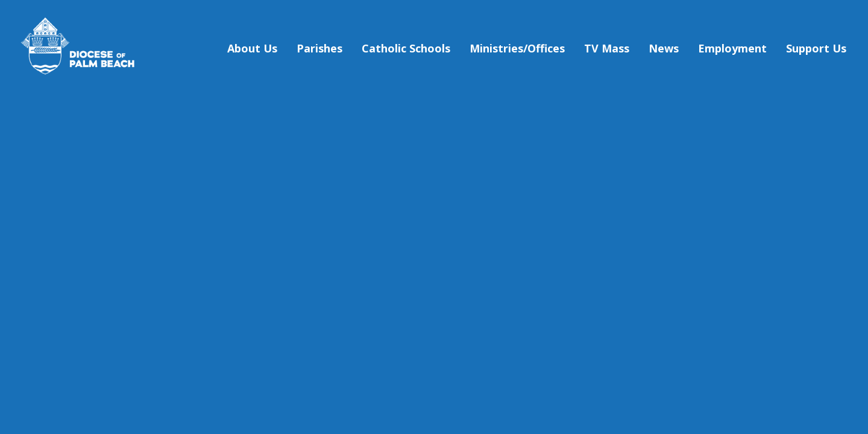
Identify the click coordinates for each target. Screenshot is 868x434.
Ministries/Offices (517, 48)
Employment (732, 48)
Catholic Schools (406, 48)
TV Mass (607, 48)
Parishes (319, 48)
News (664, 48)
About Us (252, 48)
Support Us (816, 48)
